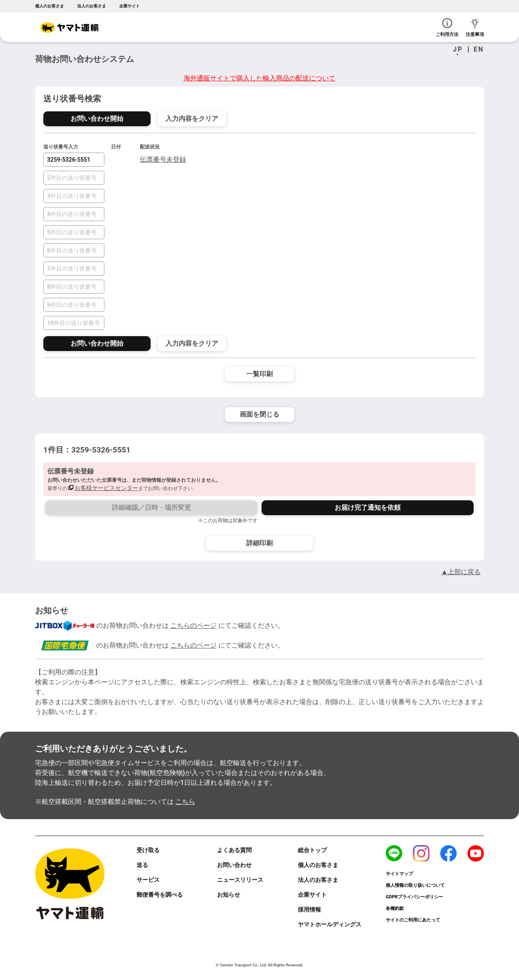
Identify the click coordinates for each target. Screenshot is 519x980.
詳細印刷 (259, 543)
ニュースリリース (240, 880)
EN (479, 49)
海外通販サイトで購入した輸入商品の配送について (259, 78)
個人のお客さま (50, 6)
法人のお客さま (92, 6)
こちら (185, 802)
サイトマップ (399, 874)
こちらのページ (193, 625)
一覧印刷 (259, 374)
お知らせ (229, 895)
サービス (148, 880)
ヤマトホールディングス (330, 924)
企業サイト (130, 6)
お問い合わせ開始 (97, 119)
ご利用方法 (447, 27)
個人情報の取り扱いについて (415, 885)
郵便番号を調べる (160, 895)
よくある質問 (234, 850)
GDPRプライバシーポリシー (414, 897)
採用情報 (309, 909)
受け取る (148, 850)
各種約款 (395, 908)
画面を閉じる (259, 414)
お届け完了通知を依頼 (368, 508)
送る (142, 865)
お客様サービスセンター (106, 488)
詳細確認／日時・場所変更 (151, 508)
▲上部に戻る (461, 572)
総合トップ (312, 850)
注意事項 (475, 27)
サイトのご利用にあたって (413, 920)
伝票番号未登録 (163, 159)
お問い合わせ (234, 865)
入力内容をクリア (192, 119)
